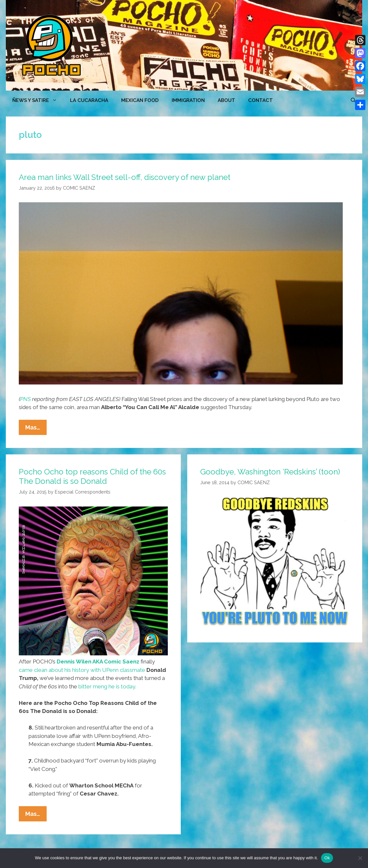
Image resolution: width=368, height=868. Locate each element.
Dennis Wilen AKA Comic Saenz (98, 662)
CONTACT (260, 100)
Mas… (36, 429)
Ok (327, 858)
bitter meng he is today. (107, 686)
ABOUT (226, 100)
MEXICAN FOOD (140, 100)
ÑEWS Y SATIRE (38, 100)
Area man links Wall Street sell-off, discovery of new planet (125, 177)
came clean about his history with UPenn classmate (82, 670)
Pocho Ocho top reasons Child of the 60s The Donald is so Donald (92, 476)
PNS (25, 399)
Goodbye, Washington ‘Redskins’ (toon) (270, 472)
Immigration (188, 100)
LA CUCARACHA (89, 100)
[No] (360, 858)
